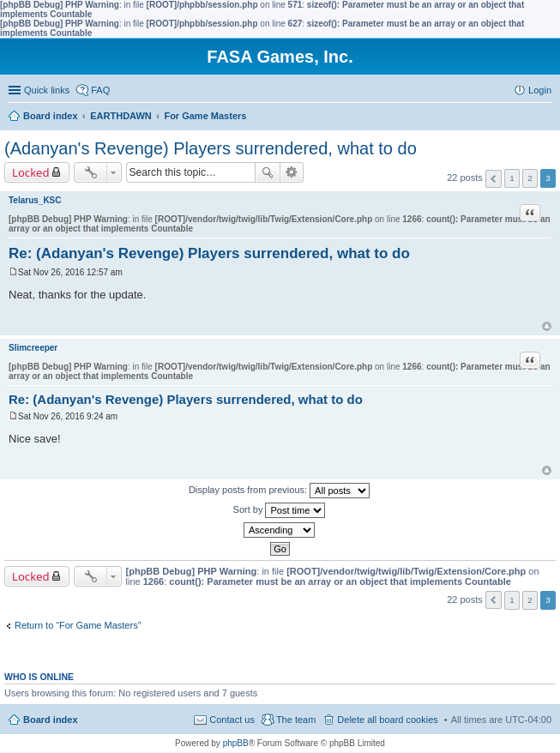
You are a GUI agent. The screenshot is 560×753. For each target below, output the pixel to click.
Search (268, 172)
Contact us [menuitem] (232, 720)
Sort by (280, 510)
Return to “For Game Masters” (78, 625)
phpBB (236, 743)
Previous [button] (494, 179)
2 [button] (530, 178)
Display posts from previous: (279, 491)
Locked (31, 172)
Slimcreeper (33, 348)
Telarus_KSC (35, 200)
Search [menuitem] (545, 117)
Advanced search (292, 172)
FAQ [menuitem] (100, 90)
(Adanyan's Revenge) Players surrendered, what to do (211, 148)
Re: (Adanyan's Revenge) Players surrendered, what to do (209, 253)
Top (547, 326)
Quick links (47, 90)
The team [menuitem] (296, 720)
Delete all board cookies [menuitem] (387, 720)
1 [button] (512, 178)
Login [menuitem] (540, 90)
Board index (51, 720)
